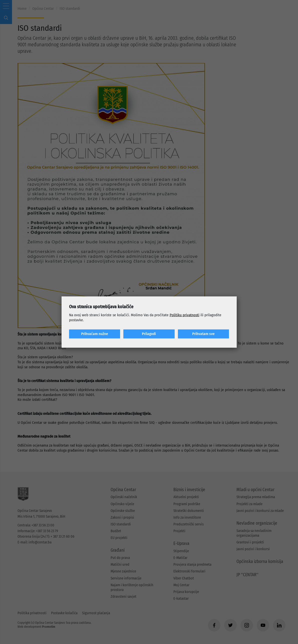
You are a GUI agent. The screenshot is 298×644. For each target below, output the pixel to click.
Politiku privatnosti (185, 315)
